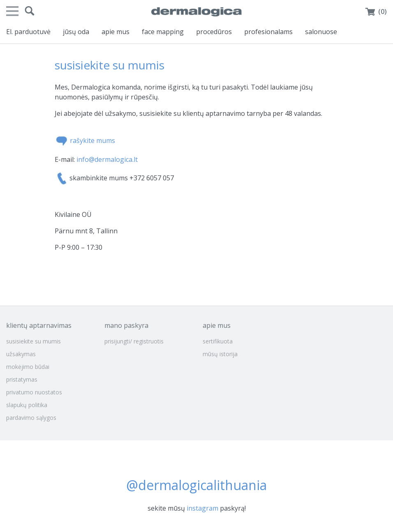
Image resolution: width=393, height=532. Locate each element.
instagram (202, 508)
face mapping (163, 32)
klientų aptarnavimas (39, 325)
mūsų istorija (220, 354)
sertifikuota (218, 341)
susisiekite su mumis (34, 341)
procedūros (214, 32)
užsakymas (21, 354)
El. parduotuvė (28, 32)
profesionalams (268, 32)
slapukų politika (27, 405)
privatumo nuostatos (34, 392)
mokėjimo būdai (28, 367)
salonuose (321, 32)
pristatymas (22, 379)
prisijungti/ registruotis (134, 341)
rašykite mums (92, 141)
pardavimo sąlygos (31, 418)
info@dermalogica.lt (107, 159)
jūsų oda (76, 32)
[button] (30, 11)
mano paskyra (126, 325)
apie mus (116, 32)
